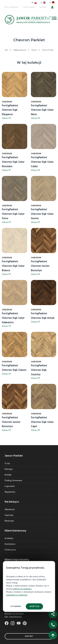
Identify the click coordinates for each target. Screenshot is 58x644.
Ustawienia (16, 606)
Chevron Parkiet (48, 50)
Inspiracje (9, 515)
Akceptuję (34, 606)
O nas (7, 463)
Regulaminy (10, 492)
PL (34, 3)
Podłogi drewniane (20, 50)
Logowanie (10, 486)
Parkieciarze (10, 550)
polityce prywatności (22, 589)
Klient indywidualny (11, 7)
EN (43, 3)
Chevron (34, 50)
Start (6, 50)
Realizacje (9, 521)
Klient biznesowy (29, 7)
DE (52, 3)
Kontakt (8, 475)
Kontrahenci (10, 544)
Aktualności (10, 509)
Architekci (43, 7)
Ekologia (9, 469)
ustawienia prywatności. (17, 595)
